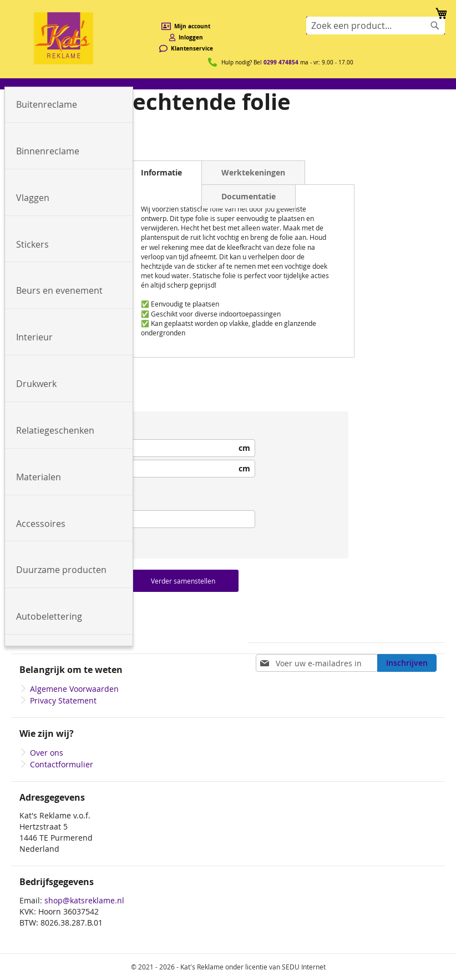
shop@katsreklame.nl (84, 900)
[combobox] (376, 26)
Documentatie (249, 196)
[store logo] (64, 38)
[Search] (435, 26)
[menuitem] (69, 105)
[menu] (228, 84)
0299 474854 (281, 62)
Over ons (47, 753)
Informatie (161, 172)
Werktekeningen (253, 172)
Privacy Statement (63, 700)
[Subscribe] (407, 663)
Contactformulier (62, 764)
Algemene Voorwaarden (74, 689)
